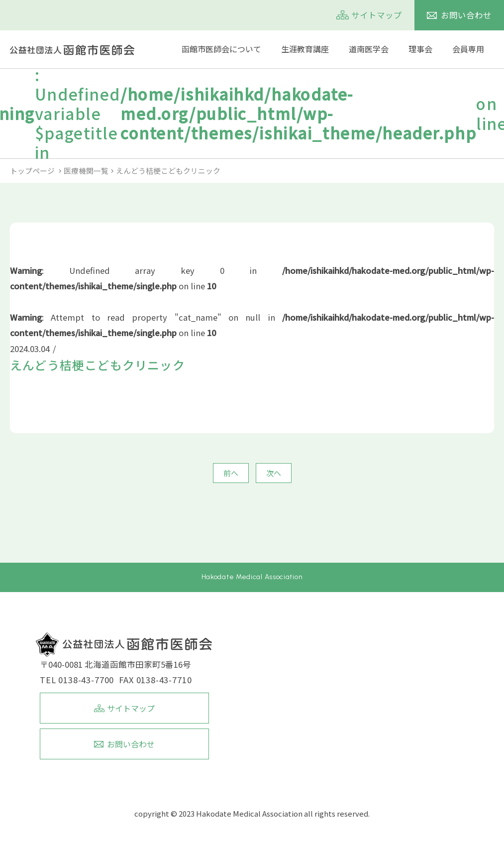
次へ (274, 473)
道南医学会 (369, 49)
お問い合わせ (466, 15)
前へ (231, 473)
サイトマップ (377, 15)
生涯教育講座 (305, 49)
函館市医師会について (221, 49)
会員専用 (468, 49)
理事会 (420, 49)
